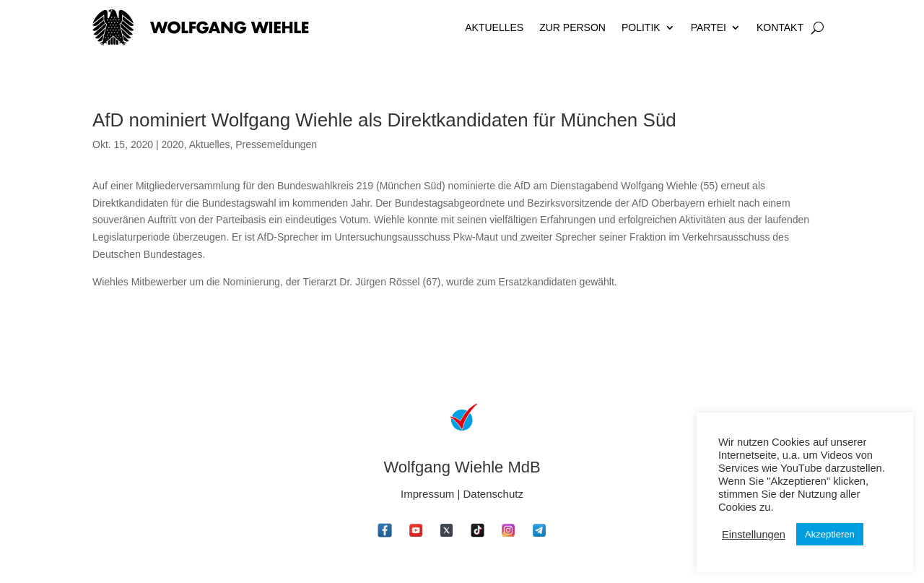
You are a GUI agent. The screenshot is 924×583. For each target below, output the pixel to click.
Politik (641, 27)
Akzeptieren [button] (830, 534)
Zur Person (572, 27)
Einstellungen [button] (754, 535)
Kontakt (780, 27)
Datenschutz (493, 494)
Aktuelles (494, 27)
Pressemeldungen (276, 144)
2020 (172, 144)
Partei (709, 27)
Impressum (427, 494)
